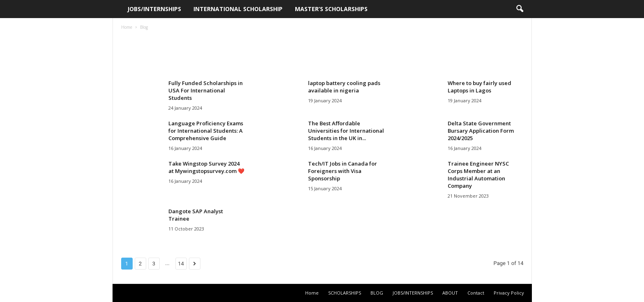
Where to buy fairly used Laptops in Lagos (480, 87)
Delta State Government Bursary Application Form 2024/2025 (481, 131)
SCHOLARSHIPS (345, 293)
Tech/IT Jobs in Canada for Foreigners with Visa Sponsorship (343, 171)
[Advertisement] (322, 55)
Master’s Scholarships (331, 9)
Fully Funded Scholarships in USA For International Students (206, 90)
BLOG (377, 293)
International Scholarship (238, 9)
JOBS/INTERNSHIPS (154, 9)
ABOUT (450, 293)
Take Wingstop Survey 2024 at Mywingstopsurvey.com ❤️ (206, 167)
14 (181, 264)
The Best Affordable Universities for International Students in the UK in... (346, 131)
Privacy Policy (509, 293)
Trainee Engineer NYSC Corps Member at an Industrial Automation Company (478, 175)
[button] (520, 9)
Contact (476, 293)
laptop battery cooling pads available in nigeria (344, 87)
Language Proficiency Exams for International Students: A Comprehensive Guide (206, 131)
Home (127, 27)
